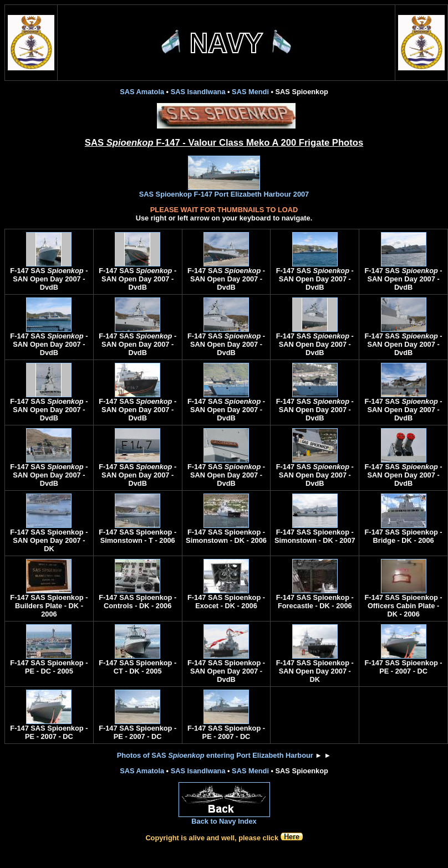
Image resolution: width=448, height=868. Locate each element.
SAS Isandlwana (198, 92)
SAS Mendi (250, 92)
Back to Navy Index (224, 818)
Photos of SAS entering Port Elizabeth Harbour (215, 755)
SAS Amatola (142, 92)
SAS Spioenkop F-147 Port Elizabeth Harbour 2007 (224, 191)
